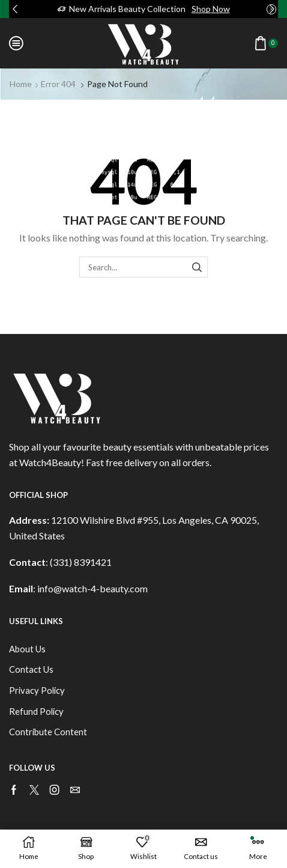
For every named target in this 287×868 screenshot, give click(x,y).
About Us (27, 649)
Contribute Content (48, 732)
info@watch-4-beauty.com (92, 588)
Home (21, 84)
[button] (15, 9)
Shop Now (211, 9)
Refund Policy (36, 711)
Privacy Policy (37, 690)
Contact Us (31, 669)
